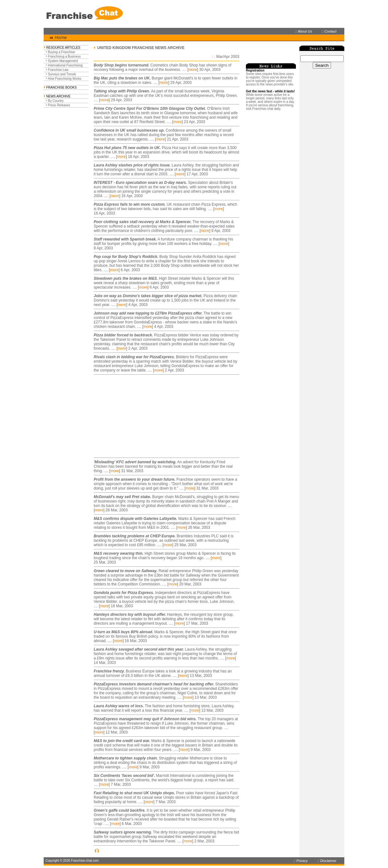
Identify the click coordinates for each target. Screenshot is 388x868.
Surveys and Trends (62, 74)
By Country (56, 101)
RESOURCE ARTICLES (63, 48)
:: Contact (329, 31)
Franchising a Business (64, 56)
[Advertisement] (133, 416)
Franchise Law (58, 70)
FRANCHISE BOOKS (61, 87)
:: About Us (304, 31)
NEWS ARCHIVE (58, 96)
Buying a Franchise (62, 52)
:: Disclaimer (327, 861)
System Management (63, 61)
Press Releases (59, 105)
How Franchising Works (65, 79)
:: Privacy (300, 861)
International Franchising (66, 65)
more (193, 70)
